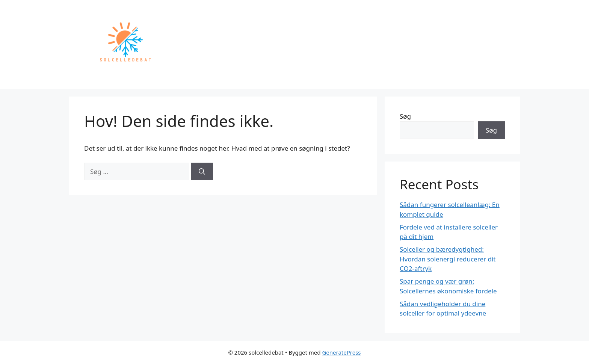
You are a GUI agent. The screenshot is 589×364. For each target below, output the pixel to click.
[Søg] (202, 172)
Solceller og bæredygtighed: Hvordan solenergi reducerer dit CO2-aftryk (448, 259)
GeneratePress (341, 352)
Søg (405, 116)
